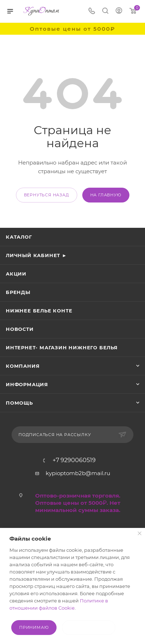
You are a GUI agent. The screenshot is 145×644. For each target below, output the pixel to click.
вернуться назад (47, 195)
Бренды (18, 292)
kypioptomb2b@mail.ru (78, 473)
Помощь (19, 403)
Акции (16, 274)
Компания (23, 366)
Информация (27, 384)
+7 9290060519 (74, 460)
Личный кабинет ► (36, 255)
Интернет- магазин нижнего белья (62, 347)
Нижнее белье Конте (39, 311)
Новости (20, 329)
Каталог (19, 237)
